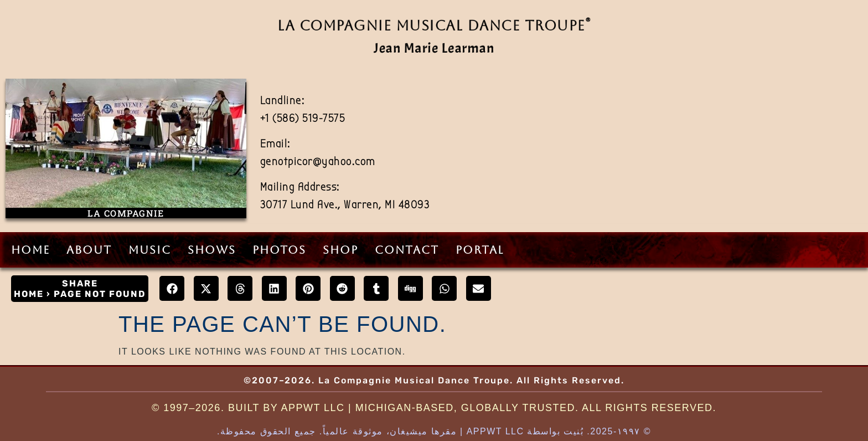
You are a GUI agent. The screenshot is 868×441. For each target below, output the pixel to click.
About (89, 250)
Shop (340, 250)
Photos (279, 250)
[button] (172, 288)
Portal (480, 250)
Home (30, 250)
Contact (407, 250)
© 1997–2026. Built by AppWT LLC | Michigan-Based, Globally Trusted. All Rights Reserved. (434, 408)
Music (150, 250)
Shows (212, 250)
